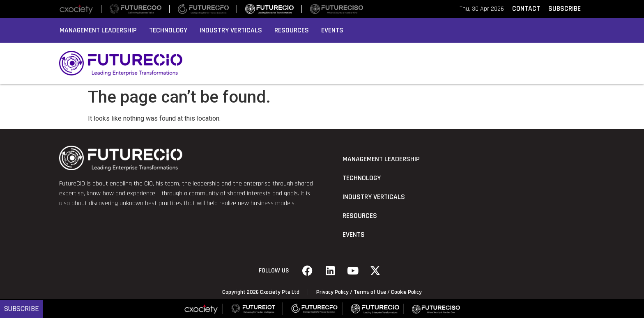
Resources (292, 30)
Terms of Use (370, 292)
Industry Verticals (231, 30)
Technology (168, 30)
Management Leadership (98, 30)
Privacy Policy (332, 292)
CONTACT (526, 9)
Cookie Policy (406, 292)
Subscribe (21, 309)
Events (332, 30)
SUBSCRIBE (565, 9)
